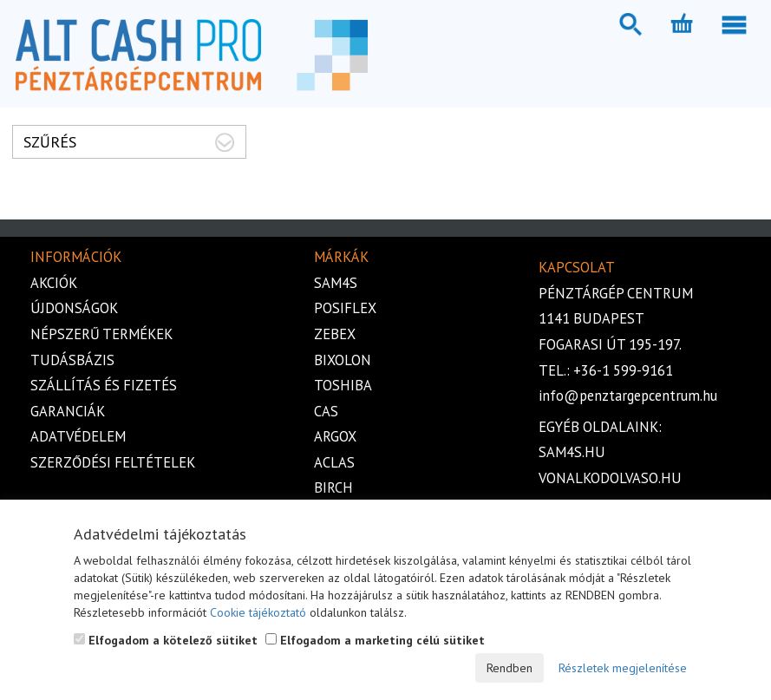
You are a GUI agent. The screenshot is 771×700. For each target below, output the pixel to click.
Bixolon (343, 360)
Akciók (54, 283)
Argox (335, 436)
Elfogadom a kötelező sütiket (166, 640)
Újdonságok (74, 308)
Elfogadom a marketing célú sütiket (375, 640)
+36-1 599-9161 (623, 370)
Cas (326, 411)
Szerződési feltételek (113, 462)
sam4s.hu (572, 452)
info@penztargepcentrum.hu (628, 396)
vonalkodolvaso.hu (610, 478)
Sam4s (336, 283)
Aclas (334, 462)
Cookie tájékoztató (258, 612)
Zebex (335, 334)
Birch (333, 487)
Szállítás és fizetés (104, 385)
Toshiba (343, 385)
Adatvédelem (78, 436)
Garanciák (68, 411)
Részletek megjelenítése (623, 668)
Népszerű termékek (101, 334)
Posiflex (345, 308)
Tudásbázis (72, 360)
